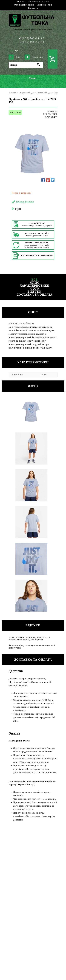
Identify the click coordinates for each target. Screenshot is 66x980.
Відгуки (35, 292)
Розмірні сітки (44, 5)
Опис (35, 283)
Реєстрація (34, 57)
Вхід (14, 57)
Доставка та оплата (39, 2)
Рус (17, 50)
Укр (12, 50)
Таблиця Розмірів (25, 202)
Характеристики (34, 286)
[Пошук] (26, 65)
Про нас (21, 2)
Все (35, 280)
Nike (44, 375)
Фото (35, 289)
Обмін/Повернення (24, 5)
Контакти (33, 8)
